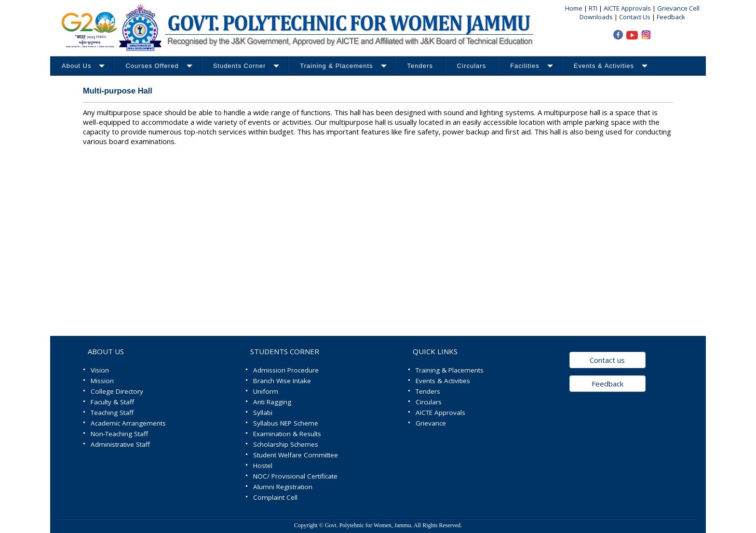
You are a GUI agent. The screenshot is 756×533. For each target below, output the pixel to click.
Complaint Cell (275, 497)
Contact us (607, 360)
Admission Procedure (286, 370)
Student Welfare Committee (296, 455)
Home (574, 8)
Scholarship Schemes (286, 444)
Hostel (263, 466)
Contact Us (635, 17)
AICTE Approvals (628, 8)
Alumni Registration (283, 487)
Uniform (266, 391)
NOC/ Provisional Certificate (295, 476)
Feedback (671, 17)
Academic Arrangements (128, 423)
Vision (100, 370)
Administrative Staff (120, 444)
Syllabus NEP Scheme (286, 423)
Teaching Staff (112, 413)
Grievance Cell (678, 8)
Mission (102, 381)
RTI (594, 8)
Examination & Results (287, 434)
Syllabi (263, 413)
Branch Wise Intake (282, 381)
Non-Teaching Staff (119, 434)
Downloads (596, 17)
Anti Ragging (272, 402)
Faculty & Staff (112, 402)
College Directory (117, 391)
